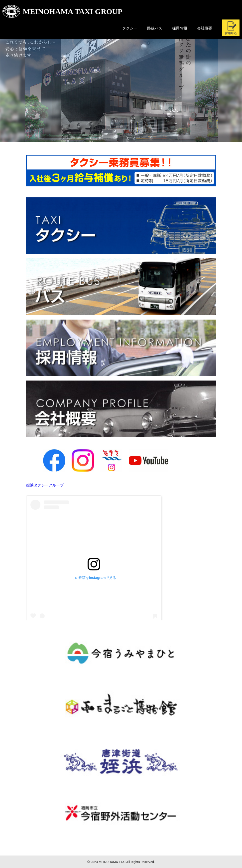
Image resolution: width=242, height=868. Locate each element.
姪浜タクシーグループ (45, 485)
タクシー (130, 28)
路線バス (155, 28)
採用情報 (180, 28)
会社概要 (205, 28)
